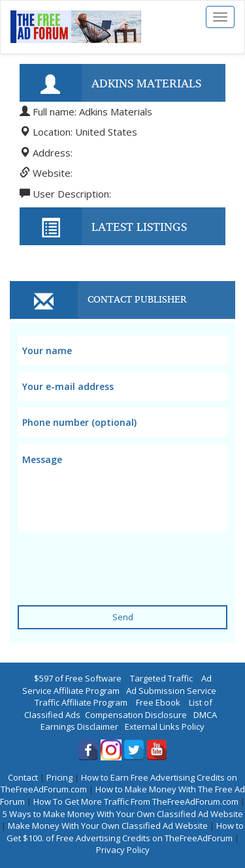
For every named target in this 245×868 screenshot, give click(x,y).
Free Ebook (158, 702)
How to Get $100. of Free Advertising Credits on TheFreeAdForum (125, 832)
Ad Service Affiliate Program (117, 684)
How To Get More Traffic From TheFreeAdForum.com (136, 801)
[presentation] (117, 560)
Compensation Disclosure (136, 715)
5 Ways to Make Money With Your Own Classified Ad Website (123, 814)
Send (123, 617)
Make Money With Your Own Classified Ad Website (108, 826)
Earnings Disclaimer (79, 726)
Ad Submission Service (171, 691)
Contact (23, 777)
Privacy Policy (123, 850)
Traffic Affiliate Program (81, 702)
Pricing (59, 777)
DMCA (205, 715)
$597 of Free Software (78, 678)
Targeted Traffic (161, 678)
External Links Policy (165, 726)
